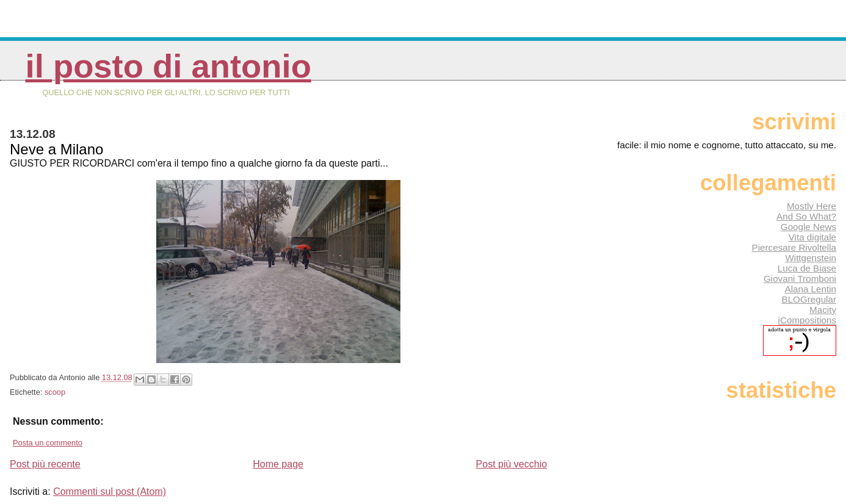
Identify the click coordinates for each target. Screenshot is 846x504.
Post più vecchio (512, 464)
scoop (55, 392)
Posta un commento (48, 443)
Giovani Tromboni (800, 279)
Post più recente (45, 464)
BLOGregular (809, 299)
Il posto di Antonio (168, 66)
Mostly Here (812, 206)
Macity (823, 310)
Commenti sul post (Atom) (110, 491)
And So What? (806, 216)
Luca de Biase (807, 268)
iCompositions (807, 320)
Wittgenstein (811, 258)
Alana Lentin (811, 289)
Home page (278, 464)
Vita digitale (812, 237)
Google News (808, 227)
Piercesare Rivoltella (794, 247)
